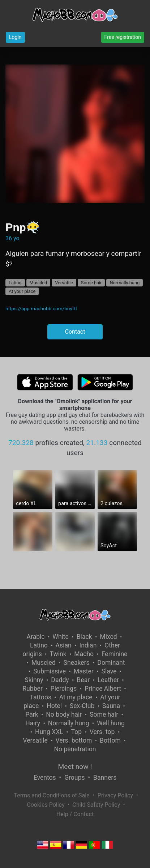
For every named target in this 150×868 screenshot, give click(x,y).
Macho (84, 654)
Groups (74, 778)
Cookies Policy (46, 805)
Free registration (123, 37)
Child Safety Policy (97, 805)
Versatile (64, 283)
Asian (64, 645)
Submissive (50, 671)
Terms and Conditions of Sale (52, 795)
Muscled (38, 283)
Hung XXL (49, 732)
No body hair (64, 715)
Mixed (108, 637)
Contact (75, 332)
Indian (88, 645)
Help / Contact (75, 814)
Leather (108, 680)
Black (84, 637)
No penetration (75, 749)
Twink (58, 654)
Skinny (34, 680)
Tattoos (40, 697)
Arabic (36, 637)
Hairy (33, 723)
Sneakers (76, 663)
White (61, 637)
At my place (76, 697)
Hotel (54, 706)
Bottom (110, 740)
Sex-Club (82, 706)
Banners (105, 778)
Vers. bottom (74, 740)
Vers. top (102, 732)
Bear (83, 680)
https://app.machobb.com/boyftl (41, 308)
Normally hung (125, 283)
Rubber (33, 689)
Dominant (111, 663)
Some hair (91, 283)
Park (32, 715)
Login (15, 37)
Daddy (60, 680)
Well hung (111, 723)
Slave (109, 671)
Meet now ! (75, 767)
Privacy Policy (115, 795)
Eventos (45, 778)
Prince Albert (103, 689)
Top (77, 732)
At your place (22, 291)
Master (84, 671)
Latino (15, 283)
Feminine (115, 654)
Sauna (111, 706)
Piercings (64, 689)
